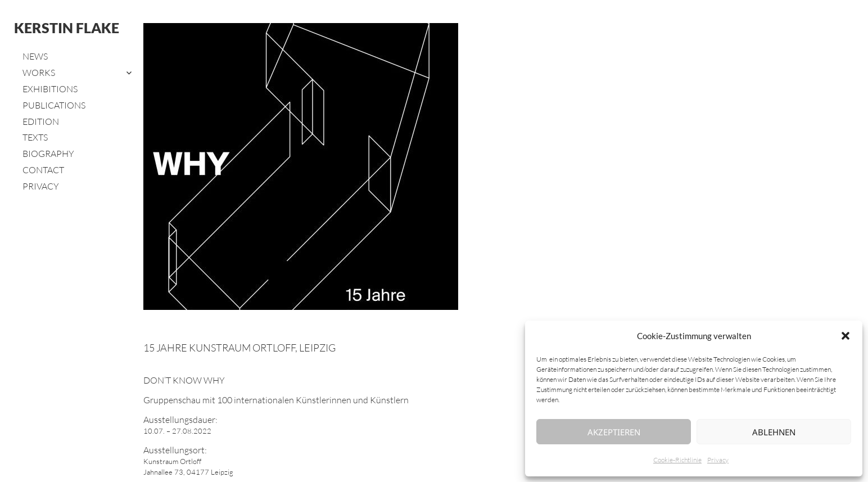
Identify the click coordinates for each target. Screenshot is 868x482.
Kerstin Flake (67, 28)
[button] (846, 336)
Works (39, 73)
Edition (41, 121)
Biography (48, 154)
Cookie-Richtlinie (677, 460)
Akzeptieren (614, 432)
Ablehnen (774, 432)
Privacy (718, 460)
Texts (35, 137)
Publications (54, 105)
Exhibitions (50, 89)
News (35, 56)
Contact (43, 170)
